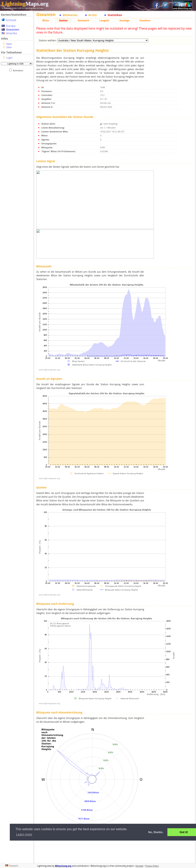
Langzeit (104, 20)
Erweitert (145, 20)
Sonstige (125, 20)
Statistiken (115, 15)
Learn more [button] (24, 834)
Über (9, 47)
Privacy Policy (152, 866)
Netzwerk (83, 20)
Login (9, 58)
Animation (19, 70)
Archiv (93, 15)
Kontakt (140, 866)
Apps (9, 44)
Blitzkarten (70, 15)
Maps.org (25, 4)
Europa (11, 26)
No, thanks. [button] (156, 832)
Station (63, 20)
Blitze (46, 20)
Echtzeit (11, 20)
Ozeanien (13, 29)
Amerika (11, 33)
